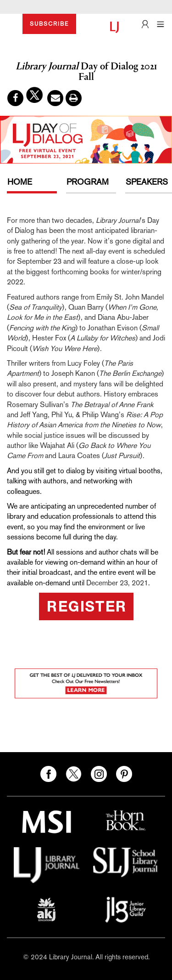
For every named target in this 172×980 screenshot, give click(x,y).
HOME (20, 182)
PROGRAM (88, 182)
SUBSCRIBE (49, 24)
